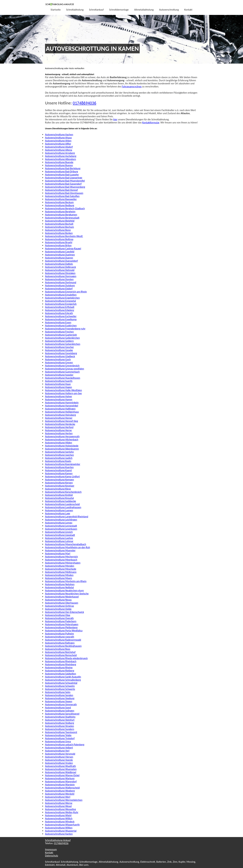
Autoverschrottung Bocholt (59, 224)
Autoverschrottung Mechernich (61, 557)
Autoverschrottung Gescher (59, 347)
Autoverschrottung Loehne (59, 538)
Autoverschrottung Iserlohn (59, 452)
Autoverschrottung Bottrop (59, 239)
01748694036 (84, 103)
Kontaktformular (151, 123)
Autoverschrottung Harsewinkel (62, 406)
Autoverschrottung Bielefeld (60, 221)
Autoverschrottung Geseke (59, 350)
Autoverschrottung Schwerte (60, 689)
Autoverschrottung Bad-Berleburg (63, 168)
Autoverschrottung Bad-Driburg (61, 171)
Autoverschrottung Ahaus (58, 138)
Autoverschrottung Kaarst (58, 470)
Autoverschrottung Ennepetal (60, 301)
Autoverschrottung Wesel (58, 806)
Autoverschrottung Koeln (58, 461)
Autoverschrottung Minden (59, 575)
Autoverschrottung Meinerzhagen (63, 563)
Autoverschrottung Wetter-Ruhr (62, 812)
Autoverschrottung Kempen (59, 480)
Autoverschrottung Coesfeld (60, 252)
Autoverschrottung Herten (59, 433)
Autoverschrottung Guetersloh (61, 335)
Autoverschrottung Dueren (59, 258)
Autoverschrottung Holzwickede (62, 446)
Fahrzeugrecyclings (132, 87)
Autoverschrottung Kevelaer (60, 486)
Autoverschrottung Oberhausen (62, 603)
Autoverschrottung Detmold (60, 270)
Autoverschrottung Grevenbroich (62, 366)
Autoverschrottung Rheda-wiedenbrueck (66, 658)
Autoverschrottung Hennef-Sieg (61, 421)
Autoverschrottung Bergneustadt (62, 218)
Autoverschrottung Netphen (60, 584)
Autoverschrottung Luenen (59, 510)
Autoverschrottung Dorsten (59, 279)
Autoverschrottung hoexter (59, 375)
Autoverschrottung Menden (60, 566)
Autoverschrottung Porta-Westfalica (64, 631)
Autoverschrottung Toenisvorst (61, 732)
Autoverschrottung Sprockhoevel (62, 714)
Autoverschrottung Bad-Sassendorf (63, 184)
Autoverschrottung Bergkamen (61, 215)
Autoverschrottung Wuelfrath (60, 766)
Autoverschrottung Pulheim (59, 634)
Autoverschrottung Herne (58, 430)
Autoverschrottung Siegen (59, 701)
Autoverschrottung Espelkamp (61, 319)
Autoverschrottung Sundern (60, 729)
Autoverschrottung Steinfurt (60, 720)
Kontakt (188, 10)
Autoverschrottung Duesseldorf (61, 261)
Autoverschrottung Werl (58, 797)
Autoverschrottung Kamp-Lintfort (62, 476)
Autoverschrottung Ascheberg (61, 156)
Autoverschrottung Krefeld (59, 495)
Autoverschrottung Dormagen (61, 276)
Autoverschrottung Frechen (59, 332)
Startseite (56, 10)
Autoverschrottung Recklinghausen (63, 646)
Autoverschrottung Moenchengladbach (66, 544)
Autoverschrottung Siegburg (60, 698)
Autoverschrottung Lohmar (59, 541)
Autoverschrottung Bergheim (60, 212)
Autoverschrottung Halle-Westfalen (64, 390)
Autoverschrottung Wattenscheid (62, 788)
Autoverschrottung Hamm (59, 399)
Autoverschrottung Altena (59, 150)
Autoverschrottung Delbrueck (61, 267)
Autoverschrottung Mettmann (61, 572)
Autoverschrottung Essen (58, 322)
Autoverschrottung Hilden (59, 443)
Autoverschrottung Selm (58, 692)
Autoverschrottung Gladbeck (60, 356)
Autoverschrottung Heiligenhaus (62, 412)
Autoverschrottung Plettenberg (61, 627)
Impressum (51, 849)
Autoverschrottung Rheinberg (61, 664)
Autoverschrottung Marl (58, 554)
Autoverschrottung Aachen (59, 135)
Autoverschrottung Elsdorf (59, 289)
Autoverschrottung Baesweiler (61, 199)
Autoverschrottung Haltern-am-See (63, 393)
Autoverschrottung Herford (59, 427)
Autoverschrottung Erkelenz (60, 310)
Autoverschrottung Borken (59, 233)
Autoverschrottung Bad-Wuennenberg (65, 187)
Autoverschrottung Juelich (59, 458)
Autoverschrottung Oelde (58, 609)
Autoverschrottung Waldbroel (61, 772)
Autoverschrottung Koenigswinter (63, 464)
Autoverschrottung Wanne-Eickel (62, 775)
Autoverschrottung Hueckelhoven (63, 378)
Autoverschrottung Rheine (59, 667)
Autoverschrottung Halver (59, 396)
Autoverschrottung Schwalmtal (61, 683)
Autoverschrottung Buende (59, 162)
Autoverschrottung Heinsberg (60, 415)
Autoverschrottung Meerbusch (61, 560)
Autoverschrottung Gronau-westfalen (65, 369)
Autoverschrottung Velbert (59, 748)
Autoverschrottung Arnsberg (60, 153)
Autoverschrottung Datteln (59, 264)
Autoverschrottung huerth (59, 381)
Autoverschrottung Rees (58, 649)
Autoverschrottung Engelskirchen (62, 298)
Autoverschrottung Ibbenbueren (62, 449)
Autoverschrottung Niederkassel (62, 597)
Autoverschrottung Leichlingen (61, 520)
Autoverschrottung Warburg (60, 778)
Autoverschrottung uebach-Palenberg (65, 745)
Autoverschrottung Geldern (59, 341)
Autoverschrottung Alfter (58, 144)
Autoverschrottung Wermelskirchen (64, 800)
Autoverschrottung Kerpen (59, 483)
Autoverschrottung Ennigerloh (61, 304)
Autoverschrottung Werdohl (60, 794)
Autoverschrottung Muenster (60, 550)
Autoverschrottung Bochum (59, 227)
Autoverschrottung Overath (59, 618)
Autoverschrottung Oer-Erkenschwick (64, 612)
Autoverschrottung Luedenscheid (62, 504)
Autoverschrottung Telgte (58, 735)
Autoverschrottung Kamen (59, 473)
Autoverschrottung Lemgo (59, 523)
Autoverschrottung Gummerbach (62, 372)
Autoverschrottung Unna (58, 741)
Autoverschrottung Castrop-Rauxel (63, 248)
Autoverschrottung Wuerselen (61, 769)
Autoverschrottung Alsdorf (59, 147)
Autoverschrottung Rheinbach (61, 661)
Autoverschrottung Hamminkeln (62, 403)
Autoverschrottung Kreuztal (59, 498)
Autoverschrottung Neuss (58, 600)
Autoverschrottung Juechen (59, 455)
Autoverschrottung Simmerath (61, 704)
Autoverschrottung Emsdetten (61, 295)
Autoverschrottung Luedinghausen (63, 507)
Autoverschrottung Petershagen (62, 624)
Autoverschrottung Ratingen (60, 643)
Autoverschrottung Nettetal (59, 587)
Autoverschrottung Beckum (59, 202)
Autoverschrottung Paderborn (61, 621)
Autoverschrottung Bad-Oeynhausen (64, 193)
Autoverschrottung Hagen (58, 387)
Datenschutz (52, 856)
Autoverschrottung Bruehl (59, 242)
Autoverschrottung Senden (59, 695)
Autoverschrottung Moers (59, 578)
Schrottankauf (96, 10)
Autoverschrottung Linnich (59, 532)
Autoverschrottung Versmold (60, 754)
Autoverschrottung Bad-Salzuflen (62, 196)
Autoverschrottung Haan (58, 384)
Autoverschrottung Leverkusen (61, 529)
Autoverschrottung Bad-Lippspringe (64, 178)
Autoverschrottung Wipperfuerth (62, 825)
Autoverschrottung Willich (59, 818)
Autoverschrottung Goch (58, 359)
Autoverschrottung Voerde (59, 760)
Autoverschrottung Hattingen (60, 409)
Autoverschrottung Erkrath (59, 313)
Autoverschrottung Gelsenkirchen (63, 344)
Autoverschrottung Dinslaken (60, 273)
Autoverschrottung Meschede (61, 569)
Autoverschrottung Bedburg (60, 205)
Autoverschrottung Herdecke (60, 424)
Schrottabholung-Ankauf (58, 840)
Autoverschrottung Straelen (60, 726)
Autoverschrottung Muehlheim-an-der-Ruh (68, 547)
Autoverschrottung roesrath (60, 637)
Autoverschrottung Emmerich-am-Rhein (66, 292)
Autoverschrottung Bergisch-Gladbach (65, 208)
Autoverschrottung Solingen (60, 711)
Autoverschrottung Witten (59, 828)
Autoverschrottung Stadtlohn (60, 717)
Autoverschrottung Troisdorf (60, 738)
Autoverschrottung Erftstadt (60, 307)
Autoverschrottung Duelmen (60, 255)
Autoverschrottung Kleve (58, 489)
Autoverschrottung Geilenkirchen (62, 338)
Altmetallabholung (144, 10)
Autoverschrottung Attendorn (61, 159)
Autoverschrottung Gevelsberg (61, 353)
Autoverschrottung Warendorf (61, 781)
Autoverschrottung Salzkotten (61, 674)
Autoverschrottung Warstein (60, 785)
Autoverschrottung (169, 10)
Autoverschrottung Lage (58, 513)
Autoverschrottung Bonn (58, 230)
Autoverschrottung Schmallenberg (63, 680)
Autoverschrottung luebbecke (61, 501)
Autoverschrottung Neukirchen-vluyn (64, 590)
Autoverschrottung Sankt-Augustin (63, 677)
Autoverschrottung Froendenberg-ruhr (65, 329)
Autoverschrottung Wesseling (60, 809)
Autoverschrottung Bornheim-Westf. (64, 236)
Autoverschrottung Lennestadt (61, 526)
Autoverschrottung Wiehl (58, 815)
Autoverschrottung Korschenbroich (63, 492)
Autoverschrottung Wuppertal (61, 831)
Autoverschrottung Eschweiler (61, 316)
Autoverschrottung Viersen (59, 757)
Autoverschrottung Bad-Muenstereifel (65, 181)
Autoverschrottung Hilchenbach (62, 440)
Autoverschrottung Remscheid (61, 655)
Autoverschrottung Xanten (59, 834)
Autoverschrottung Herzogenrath (62, 436)
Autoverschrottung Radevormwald (63, 640)
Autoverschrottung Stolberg (60, 723)
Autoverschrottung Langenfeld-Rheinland (67, 517)
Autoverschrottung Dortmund (61, 282)
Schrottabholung (75, 10)
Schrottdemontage (119, 10)
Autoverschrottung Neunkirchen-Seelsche (67, 594)
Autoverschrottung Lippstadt (60, 535)
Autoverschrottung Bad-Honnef (61, 190)
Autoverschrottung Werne (59, 803)
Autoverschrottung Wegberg (60, 791)
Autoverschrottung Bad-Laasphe (62, 175)
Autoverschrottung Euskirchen (61, 326)
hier (115, 119)
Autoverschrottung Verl (57, 751)
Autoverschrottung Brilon (58, 245)
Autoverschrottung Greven (59, 362)
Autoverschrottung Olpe (58, 615)
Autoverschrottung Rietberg (60, 671)
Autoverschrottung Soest (58, 708)
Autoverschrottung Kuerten (59, 467)
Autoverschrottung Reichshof (60, 652)
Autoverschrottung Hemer (59, 418)
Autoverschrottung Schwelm (60, 686)
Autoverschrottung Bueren (59, 165)
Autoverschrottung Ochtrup (59, 606)
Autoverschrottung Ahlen (58, 141)
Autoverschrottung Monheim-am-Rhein (66, 581)
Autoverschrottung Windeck (60, 822)
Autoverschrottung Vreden (59, 763)
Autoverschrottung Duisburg (60, 285)
